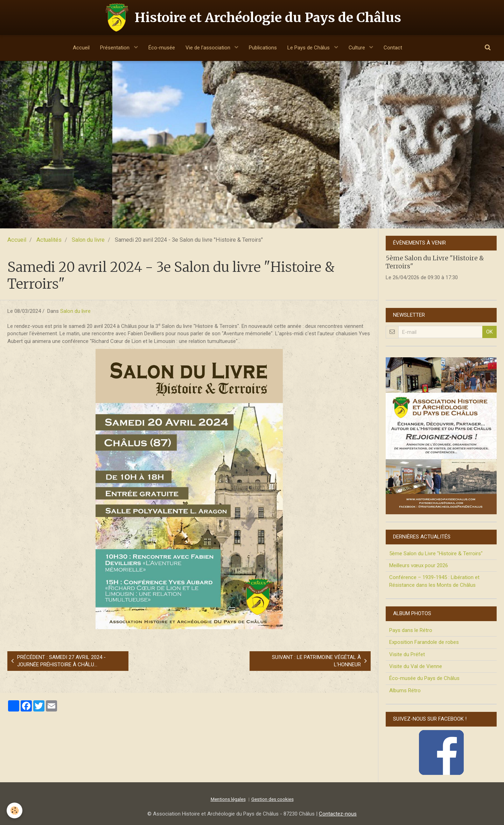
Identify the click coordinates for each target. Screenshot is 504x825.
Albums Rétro (405, 690)
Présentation (115, 48)
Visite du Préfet (407, 654)
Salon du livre (88, 240)
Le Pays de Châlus (309, 48)
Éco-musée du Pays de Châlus (424, 678)
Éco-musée (162, 48)
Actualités (49, 240)
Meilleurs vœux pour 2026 (419, 565)
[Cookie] (15, 810)
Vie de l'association (209, 48)
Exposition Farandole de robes (424, 642)
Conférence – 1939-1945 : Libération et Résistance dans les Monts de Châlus (434, 581)
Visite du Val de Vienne (416, 666)
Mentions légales (228, 799)
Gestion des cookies (272, 799)
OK (489, 332)
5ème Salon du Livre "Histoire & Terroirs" (436, 554)
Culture (358, 48)
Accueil (81, 48)
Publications (263, 48)
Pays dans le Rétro (411, 630)
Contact (393, 48)
